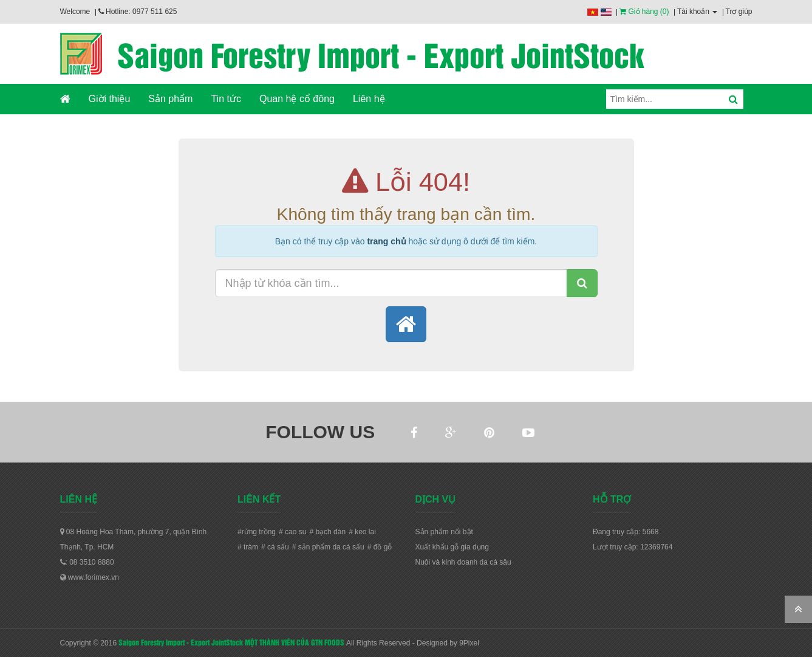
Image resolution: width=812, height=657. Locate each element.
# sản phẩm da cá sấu (328, 547)
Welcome (75, 12)
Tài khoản (697, 12)
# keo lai (362, 532)
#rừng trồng (257, 532)
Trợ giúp (739, 12)
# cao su (292, 532)
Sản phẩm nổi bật (444, 532)
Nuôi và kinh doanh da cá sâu (463, 562)
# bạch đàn (327, 532)
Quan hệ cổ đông (297, 99)
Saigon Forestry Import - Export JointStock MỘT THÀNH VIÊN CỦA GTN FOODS (231, 642)
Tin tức (226, 99)
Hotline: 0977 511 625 (138, 12)
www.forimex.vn (90, 577)
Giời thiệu (110, 99)
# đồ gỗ (380, 547)
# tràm (248, 547)
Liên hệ (369, 99)
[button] (406, 324)
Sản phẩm (170, 99)
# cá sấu (275, 547)
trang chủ (386, 241)
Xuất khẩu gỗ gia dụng (452, 547)
